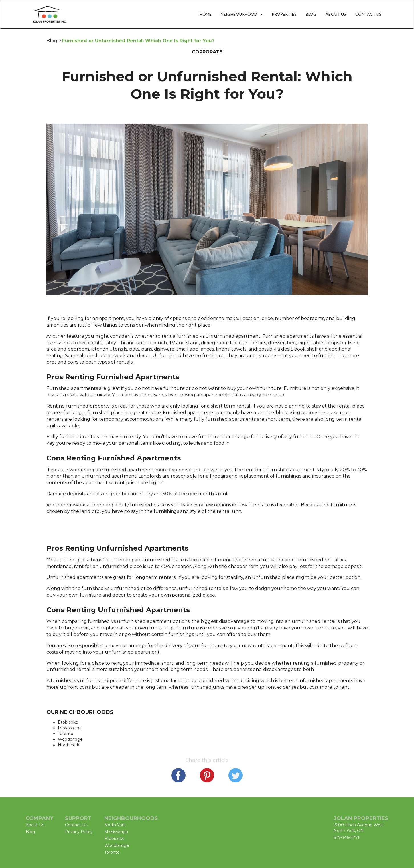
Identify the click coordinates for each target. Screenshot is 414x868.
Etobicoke (68, 722)
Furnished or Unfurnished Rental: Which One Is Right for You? (138, 41)
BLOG (311, 14)
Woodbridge (70, 739)
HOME (206, 14)
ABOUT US (336, 14)
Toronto (66, 734)
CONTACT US (368, 14)
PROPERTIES (284, 14)
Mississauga (70, 728)
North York (69, 745)
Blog (52, 41)
